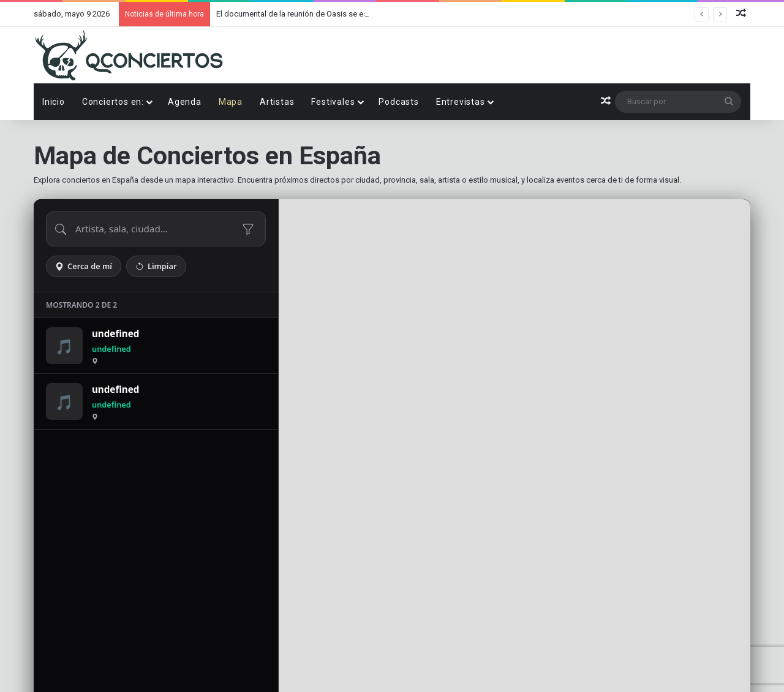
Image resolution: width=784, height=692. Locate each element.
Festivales (333, 102)
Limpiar (156, 266)
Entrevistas (461, 102)
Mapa (231, 102)
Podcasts (398, 102)
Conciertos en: (113, 102)
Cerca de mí (84, 266)
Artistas (277, 102)
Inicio (54, 102)
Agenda (185, 102)
